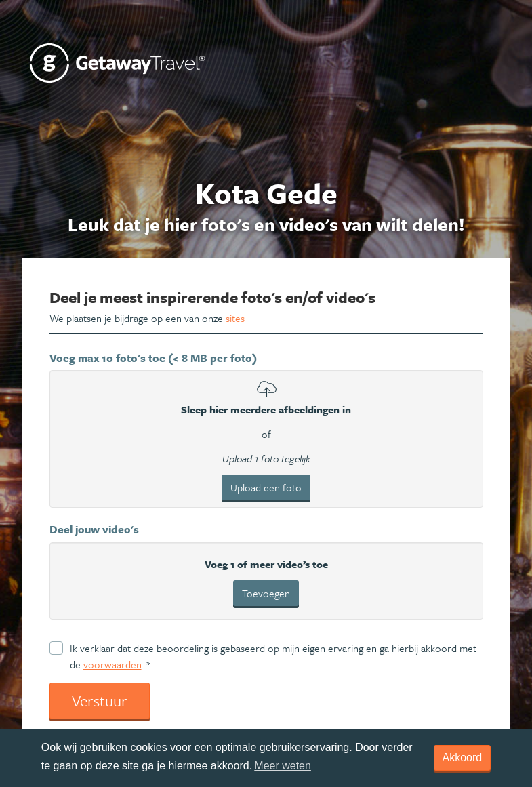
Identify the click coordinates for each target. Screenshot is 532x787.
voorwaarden (112, 664)
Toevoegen (266, 593)
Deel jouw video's (94, 529)
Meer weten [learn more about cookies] (283, 766)
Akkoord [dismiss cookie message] (463, 758)
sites (235, 318)
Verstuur (100, 701)
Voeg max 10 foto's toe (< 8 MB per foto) (153, 358)
